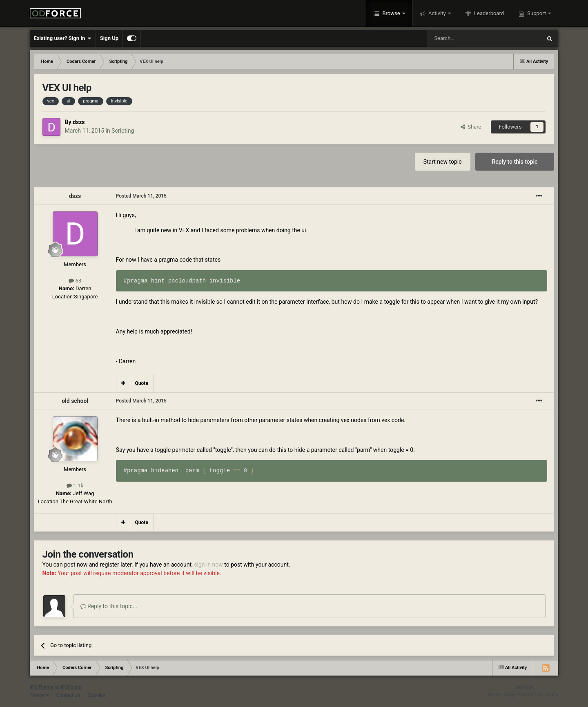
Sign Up (109, 38)
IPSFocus (71, 687)
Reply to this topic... (109, 606)
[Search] (465, 38)
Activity (437, 13)
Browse (391, 13)
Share (471, 127)
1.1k (75, 486)
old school (75, 401)
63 (75, 281)
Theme (39, 695)
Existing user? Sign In (63, 38)
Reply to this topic (515, 162)
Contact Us (68, 695)
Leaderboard (488, 13)
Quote (142, 383)
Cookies (96, 695)
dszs (79, 122)
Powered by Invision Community (524, 695)
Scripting (123, 131)
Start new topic (443, 162)
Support (537, 13)
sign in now (208, 565)
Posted (141, 196)
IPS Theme (42, 687)
